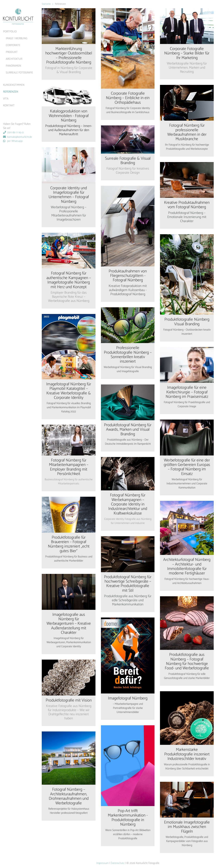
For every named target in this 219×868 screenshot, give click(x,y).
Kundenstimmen (14, 85)
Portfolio (10, 32)
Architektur (14, 59)
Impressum (102, 863)
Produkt (12, 52)
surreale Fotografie (19, 73)
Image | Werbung (17, 38)
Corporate (13, 45)
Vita (6, 99)
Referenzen (11, 92)
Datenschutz (118, 863)
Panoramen (13, 66)
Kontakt (9, 105)
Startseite (46, 4)
